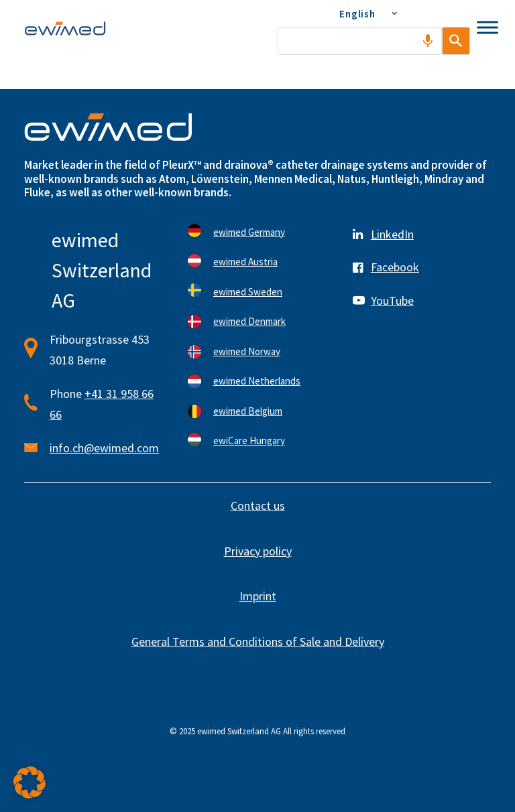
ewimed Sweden (248, 292)
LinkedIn (392, 234)
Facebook (395, 267)
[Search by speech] (413, 41)
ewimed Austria (245, 262)
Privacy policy (258, 551)
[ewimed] (65, 28)
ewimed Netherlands (257, 381)
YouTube (392, 300)
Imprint (258, 596)
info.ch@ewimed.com (104, 448)
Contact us (258, 505)
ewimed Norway (247, 351)
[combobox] (352, 41)
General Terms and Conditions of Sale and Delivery (258, 641)
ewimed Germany (249, 232)
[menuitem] (366, 13)
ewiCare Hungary (249, 441)
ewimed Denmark (249, 321)
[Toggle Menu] (488, 27)
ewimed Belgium (248, 411)
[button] (30, 783)
